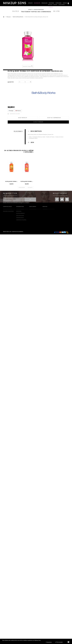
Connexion (55, 5)
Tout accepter (59, 642)
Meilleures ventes (20, 216)
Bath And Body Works (18, 17)
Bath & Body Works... (11, 181)
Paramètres (49, 642)
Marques (9, 17)
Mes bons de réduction (34, 222)
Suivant (30, 187)
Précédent (22, 187)
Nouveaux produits (20, 214)
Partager (11, 111)
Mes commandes (33, 212)
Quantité (11, 82)
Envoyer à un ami (15, 114)
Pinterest (18, 111)
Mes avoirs (32, 214)
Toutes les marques (47, 212)
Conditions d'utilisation (21, 220)
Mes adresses (32, 216)
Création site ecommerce (18, 232)
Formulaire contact (7, 214)
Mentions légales (20, 218)
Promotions (19, 212)
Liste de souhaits (62, 5)
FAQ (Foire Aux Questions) (8, 212)
